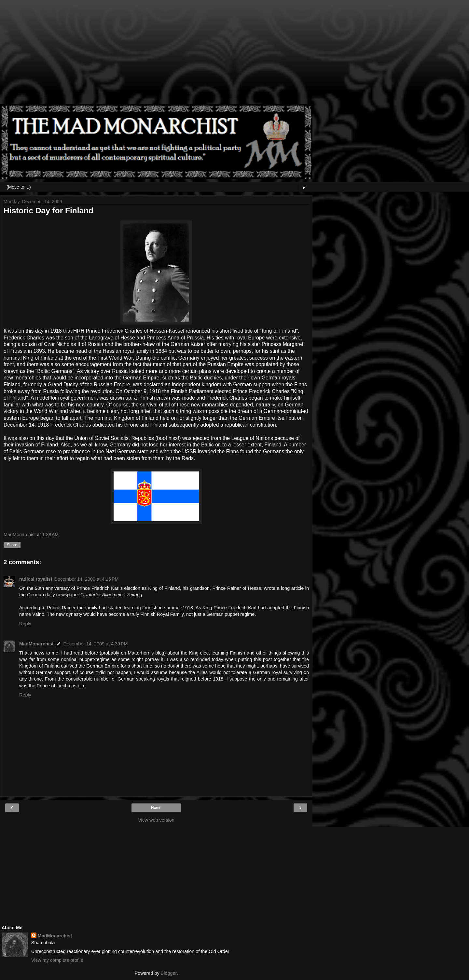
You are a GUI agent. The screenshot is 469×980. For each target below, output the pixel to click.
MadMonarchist (36, 644)
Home (156, 808)
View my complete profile (57, 960)
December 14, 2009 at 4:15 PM (87, 579)
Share (12, 545)
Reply (25, 624)
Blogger (169, 973)
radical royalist (36, 579)
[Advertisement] (156, 55)
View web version (156, 820)
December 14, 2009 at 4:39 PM (96, 644)
